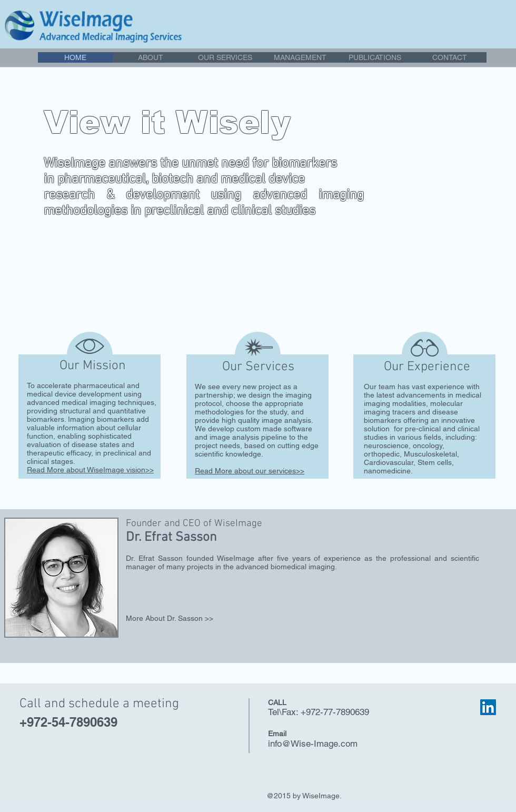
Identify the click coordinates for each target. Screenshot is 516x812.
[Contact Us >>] (406, 308)
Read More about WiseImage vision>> (90, 470)
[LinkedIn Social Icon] (488, 707)
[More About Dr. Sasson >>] (191, 618)
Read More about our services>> (250, 471)
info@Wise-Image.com (313, 744)
